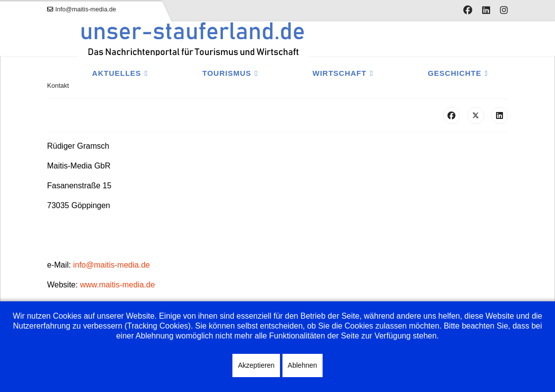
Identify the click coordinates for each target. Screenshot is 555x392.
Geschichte (454, 73)
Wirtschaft (340, 73)
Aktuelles (117, 73)
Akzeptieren (256, 365)
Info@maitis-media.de (86, 9)
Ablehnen (303, 365)
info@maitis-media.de (111, 265)
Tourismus (227, 73)
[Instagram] (504, 10)
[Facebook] (468, 10)
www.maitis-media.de (117, 285)
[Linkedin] (486, 10)
